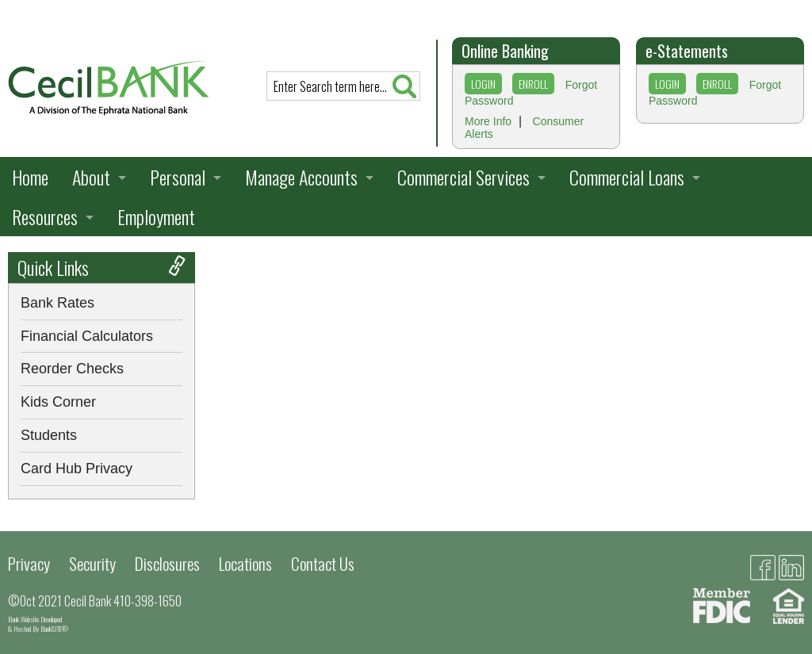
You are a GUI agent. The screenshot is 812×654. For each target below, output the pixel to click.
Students (49, 435)
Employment (156, 216)
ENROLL (533, 84)
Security (92, 563)
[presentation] (108, 87)
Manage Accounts (301, 177)
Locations (245, 563)
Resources (45, 216)
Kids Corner (58, 402)
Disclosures (167, 563)
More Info (488, 121)
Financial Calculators (87, 336)
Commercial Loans (627, 177)
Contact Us (323, 563)
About (91, 177)
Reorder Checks (72, 369)
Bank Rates (57, 303)
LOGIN (483, 84)
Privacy (29, 563)
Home (30, 177)
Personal (178, 177)
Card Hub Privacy (77, 469)
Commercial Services (463, 177)
